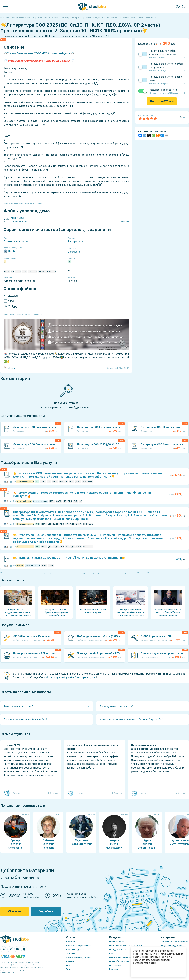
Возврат (113, 953)
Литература (75, 241)
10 (70, 262)
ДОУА (41, 271)
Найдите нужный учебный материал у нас (70, 677)
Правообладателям (119, 961)
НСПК (9, 251)
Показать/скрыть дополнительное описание (24, 203)
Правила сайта (117, 942)
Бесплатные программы (78, 946)
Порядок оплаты (118, 950)
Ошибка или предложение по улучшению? (23, 314)
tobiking (9, 368)
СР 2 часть (51, 271)
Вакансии (114, 969)
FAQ (68, 965)
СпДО (18, 271)
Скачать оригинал (19, 222)
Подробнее (46, 911)
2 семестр (74, 252)
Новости (70, 942)
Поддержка (115, 965)
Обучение (15, 911)
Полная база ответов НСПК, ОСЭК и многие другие (38, 53)
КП (30, 271)
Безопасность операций (122, 957)
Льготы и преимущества (78, 957)
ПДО (35, 271)
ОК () (176, 970)
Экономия (71, 953)
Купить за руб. (162, 101)
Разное (70, 961)
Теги (68, 969)
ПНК (25, 271)
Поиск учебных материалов (175, 942)
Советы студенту (75, 950)
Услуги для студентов (172, 946)
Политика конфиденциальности (126, 946)
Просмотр (124, 222)
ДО (12, 271)
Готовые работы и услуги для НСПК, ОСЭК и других (39, 61)
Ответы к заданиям (16, 241)
